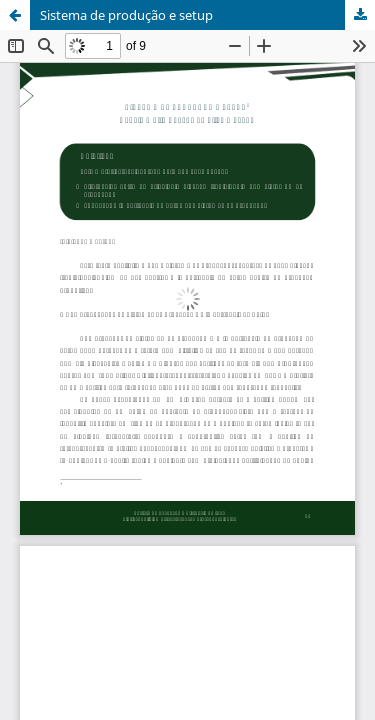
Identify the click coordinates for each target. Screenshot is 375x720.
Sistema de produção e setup (126, 15)
